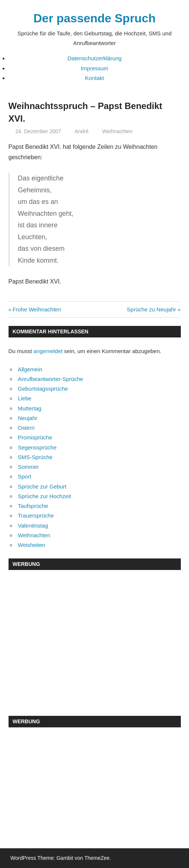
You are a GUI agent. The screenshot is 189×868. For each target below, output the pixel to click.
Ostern (26, 428)
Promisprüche (35, 437)
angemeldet (48, 351)
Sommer (28, 467)
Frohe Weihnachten (37, 309)
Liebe (25, 398)
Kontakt (94, 78)
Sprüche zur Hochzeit (44, 496)
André (82, 131)
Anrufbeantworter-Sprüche (50, 379)
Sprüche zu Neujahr (152, 309)
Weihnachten (117, 131)
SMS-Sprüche (35, 457)
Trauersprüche (36, 515)
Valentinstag (33, 526)
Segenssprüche (37, 447)
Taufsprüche (33, 506)
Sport (25, 476)
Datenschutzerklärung (95, 58)
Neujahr (28, 418)
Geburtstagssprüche (43, 389)
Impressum (94, 68)
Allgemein (30, 369)
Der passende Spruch (94, 18)
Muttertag (30, 408)
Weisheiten (32, 545)
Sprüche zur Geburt (42, 486)
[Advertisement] (95, 630)
